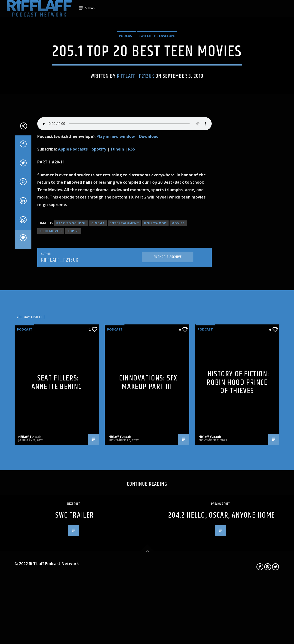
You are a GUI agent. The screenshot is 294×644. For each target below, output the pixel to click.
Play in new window (116, 285)
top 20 (73, 380)
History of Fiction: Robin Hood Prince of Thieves (238, 531)
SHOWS (90, 8)
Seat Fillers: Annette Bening (57, 531)
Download (149, 285)
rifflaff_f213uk (136, 144)
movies (178, 372)
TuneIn (117, 298)
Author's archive (168, 405)
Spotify (99, 298)
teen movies (51, 380)
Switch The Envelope (157, 104)
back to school (71, 372)
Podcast (127, 104)
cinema (98, 372)
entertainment (124, 372)
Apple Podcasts (73, 298)
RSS (132, 298)
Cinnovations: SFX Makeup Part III (148, 531)
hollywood (155, 372)
